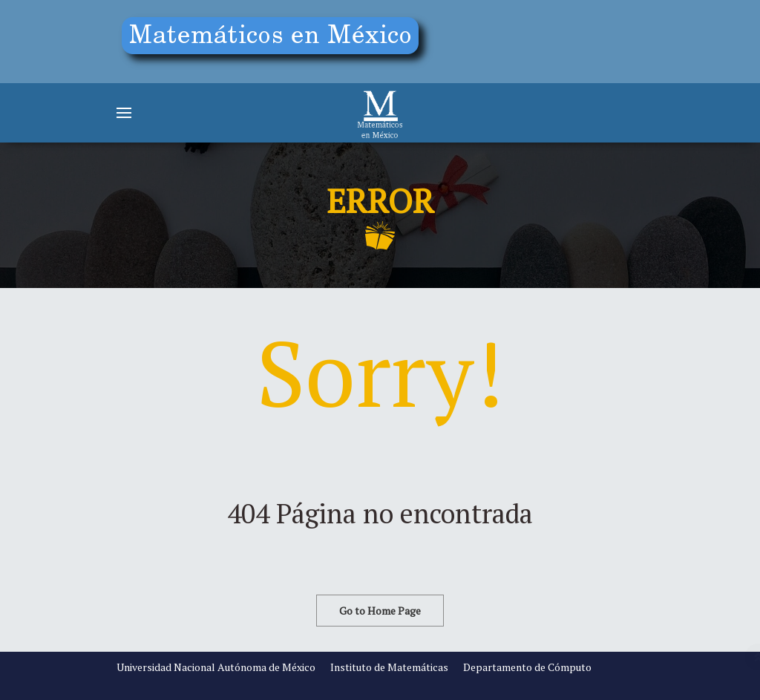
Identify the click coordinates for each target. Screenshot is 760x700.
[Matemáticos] (380, 113)
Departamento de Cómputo (527, 667)
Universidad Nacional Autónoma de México (216, 667)
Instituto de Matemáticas (389, 667)
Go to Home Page (380, 611)
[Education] (276, 39)
